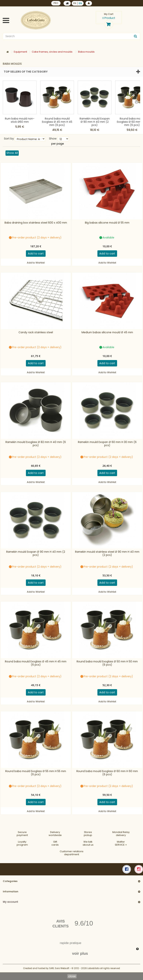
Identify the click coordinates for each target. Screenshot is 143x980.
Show (53, 138)
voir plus (80, 953)
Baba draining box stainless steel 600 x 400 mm (36, 223)
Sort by (9, 138)
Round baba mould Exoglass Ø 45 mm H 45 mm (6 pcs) (57, 122)
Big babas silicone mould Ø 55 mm (107, 223)
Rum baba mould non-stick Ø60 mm (20, 120)
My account (10, 902)
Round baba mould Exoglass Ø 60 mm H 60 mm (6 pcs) (107, 773)
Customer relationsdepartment (72, 853)
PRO (56, 3)
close (72, 976)
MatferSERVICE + (121, 843)
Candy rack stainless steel (36, 333)
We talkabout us (88, 843)
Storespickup (88, 834)
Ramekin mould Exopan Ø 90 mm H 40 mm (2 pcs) (95, 122)
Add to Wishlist (36, 263)
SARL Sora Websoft (59, 968)
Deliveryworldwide (55, 834)
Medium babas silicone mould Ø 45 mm (107, 333)
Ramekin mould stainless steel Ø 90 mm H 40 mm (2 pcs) (107, 554)
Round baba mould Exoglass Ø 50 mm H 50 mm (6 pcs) (107, 663)
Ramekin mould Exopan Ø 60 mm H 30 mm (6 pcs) (107, 444)
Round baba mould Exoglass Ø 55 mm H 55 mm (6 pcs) (36, 773)
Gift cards (55, 843)
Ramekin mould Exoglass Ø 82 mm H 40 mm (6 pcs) (36, 444)
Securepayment (22, 834)
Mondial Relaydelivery (121, 834)
